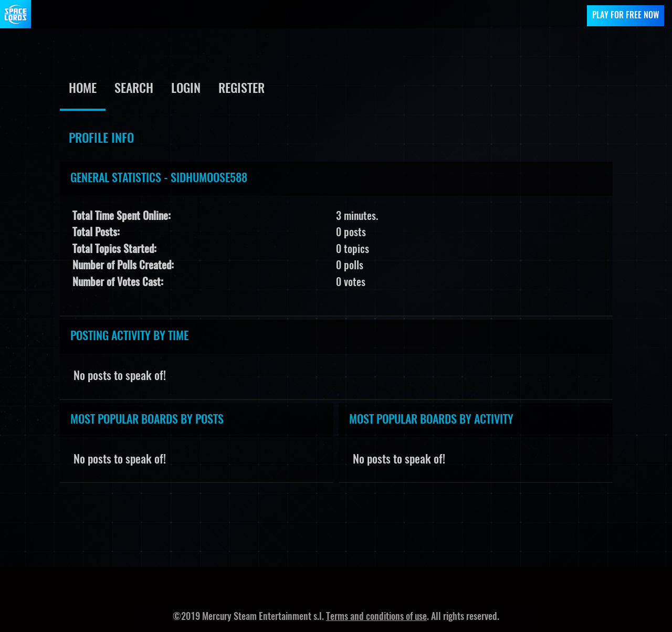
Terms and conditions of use (376, 617)
